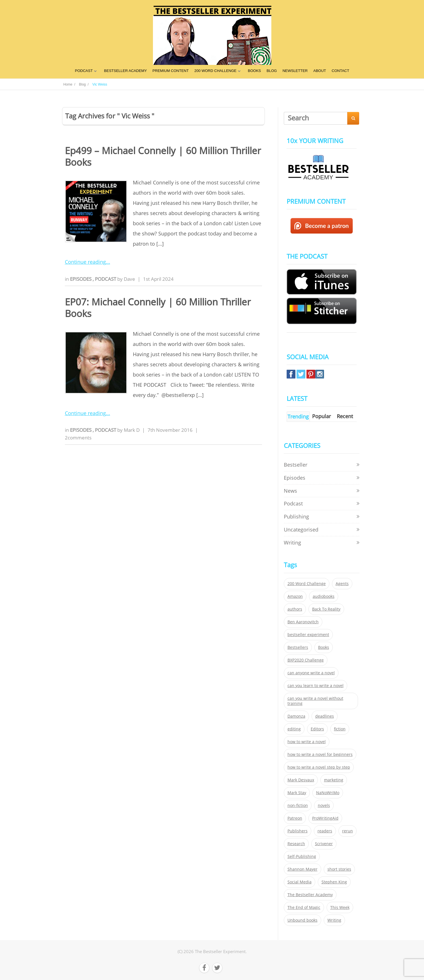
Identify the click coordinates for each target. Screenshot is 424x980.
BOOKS (254, 71)
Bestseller (296, 465)
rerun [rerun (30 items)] (348, 831)
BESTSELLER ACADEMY (125, 71)
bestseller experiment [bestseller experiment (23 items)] (308, 635)
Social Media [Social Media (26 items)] (300, 882)
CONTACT (340, 71)
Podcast (106, 279)
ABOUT (320, 71)
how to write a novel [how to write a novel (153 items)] (307, 742)
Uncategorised (301, 530)
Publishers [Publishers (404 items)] (298, 831)
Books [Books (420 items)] (324, 647)
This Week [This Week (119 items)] (340, 907)
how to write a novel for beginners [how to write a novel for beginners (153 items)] (320, 754)
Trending (298, 416)
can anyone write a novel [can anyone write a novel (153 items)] (311, 673)
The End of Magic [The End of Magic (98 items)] (304, 907)
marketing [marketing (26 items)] (334, 780)
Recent (345, 416)
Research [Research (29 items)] (296, 844)
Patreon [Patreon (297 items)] (295, 818)
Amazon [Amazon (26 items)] (295, 596)
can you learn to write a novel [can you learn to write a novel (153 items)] (316, 686)
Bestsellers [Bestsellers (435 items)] (298, 647)
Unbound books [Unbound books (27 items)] (302, 920)
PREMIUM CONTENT (171, 71)
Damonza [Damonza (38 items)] (296, 716)
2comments (78, 438)
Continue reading (85, 262)
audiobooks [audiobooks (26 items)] (324, 596)
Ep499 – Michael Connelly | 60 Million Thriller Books (163, 156)
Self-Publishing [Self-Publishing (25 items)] (302, 856)
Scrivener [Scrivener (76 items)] (324, 844)
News (290, 491)
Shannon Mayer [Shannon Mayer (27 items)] (302, 869)
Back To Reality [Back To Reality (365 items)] (326, 609)
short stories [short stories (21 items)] (339, 869)
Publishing (296, 516)
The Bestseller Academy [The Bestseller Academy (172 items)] (310, 895)
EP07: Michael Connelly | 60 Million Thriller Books (158, 308)
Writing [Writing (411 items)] (334, 920)
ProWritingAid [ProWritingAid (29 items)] (325, 818)
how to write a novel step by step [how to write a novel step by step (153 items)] (319, 767)
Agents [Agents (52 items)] (342, 584)
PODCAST (84, 71)
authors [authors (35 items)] (295, 609)
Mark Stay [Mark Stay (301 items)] (297, 793)
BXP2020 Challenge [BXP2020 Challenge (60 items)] (306, 660)
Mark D (132, 430)
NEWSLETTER (295, 71)
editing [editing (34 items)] (294, 729)
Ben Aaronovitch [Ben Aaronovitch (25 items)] (303, 622)
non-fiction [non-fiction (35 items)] (298, 805)
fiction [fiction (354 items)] (340, 729)
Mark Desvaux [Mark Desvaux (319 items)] (301, 780)
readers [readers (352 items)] (325, 831)
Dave (129, 279)
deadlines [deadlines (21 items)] (325, 716)
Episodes (81, 279)
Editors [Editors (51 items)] (317, 729)
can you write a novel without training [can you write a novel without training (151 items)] (315, 701)
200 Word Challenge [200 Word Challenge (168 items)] (307, 584)
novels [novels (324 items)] (324, 805)
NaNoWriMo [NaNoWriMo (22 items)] (328, 793)
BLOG (272, 71)
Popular (321, 416)
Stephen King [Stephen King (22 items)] (334, 882)
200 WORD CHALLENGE (215, 71)
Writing (292, 543)
